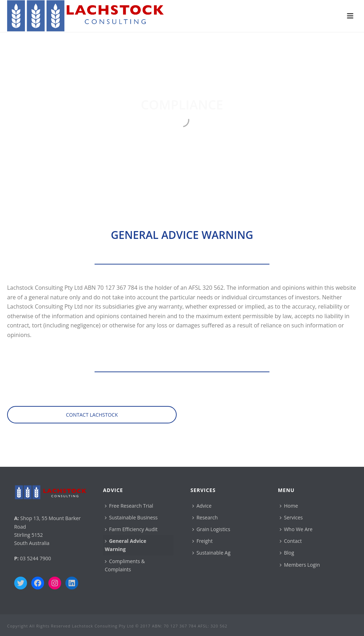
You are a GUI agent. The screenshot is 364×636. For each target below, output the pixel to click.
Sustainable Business (131, 517)
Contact (291, 541)
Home (289, 506)
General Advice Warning (126, 545)
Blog (287, 553)
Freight (203, 541)
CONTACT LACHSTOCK (92, 415)
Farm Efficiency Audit (131, 529)
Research (205, 517)
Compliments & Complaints (125, 565)
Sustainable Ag (212, 553)
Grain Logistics (211, 529)
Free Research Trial (129, 506)
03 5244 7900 (35, 558)
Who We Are (296, 529)
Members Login (300, 565)
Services (291, 517)
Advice (202, 506)
